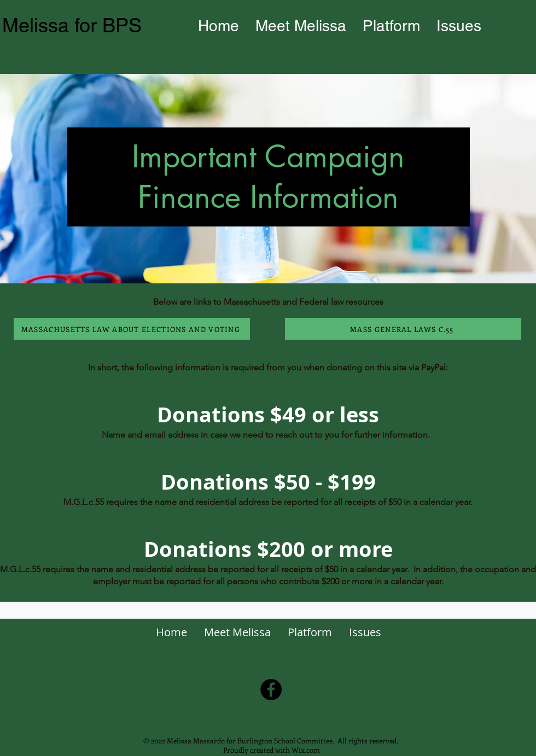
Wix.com (306, 750)
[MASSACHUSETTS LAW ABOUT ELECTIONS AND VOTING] (132, 329)
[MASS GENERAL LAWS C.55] (403, 329)
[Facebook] (271, 690)
